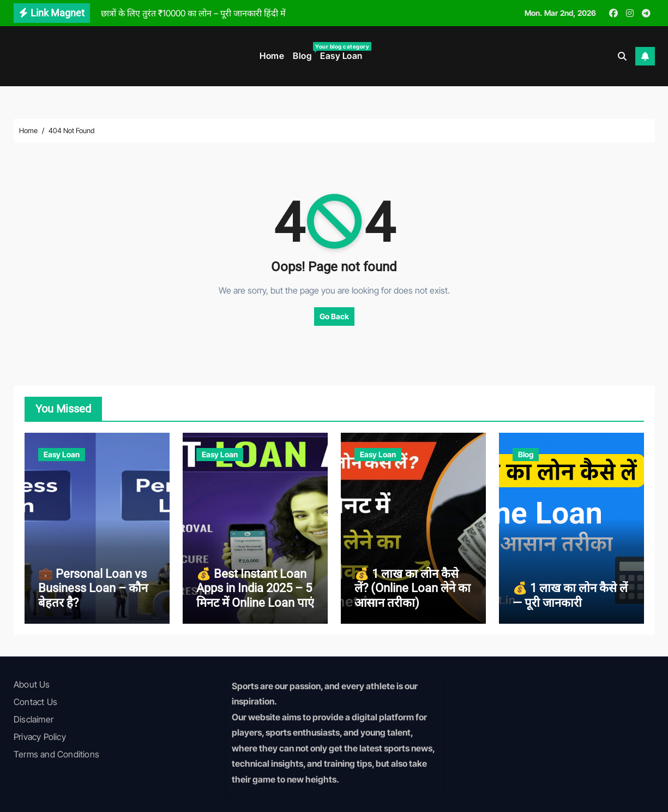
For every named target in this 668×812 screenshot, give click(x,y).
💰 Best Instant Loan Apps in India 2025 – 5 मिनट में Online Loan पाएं (255, 588)
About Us (32, 684)
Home (272, 56)
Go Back (334, 316)
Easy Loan (341, 56)
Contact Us (35, 702)
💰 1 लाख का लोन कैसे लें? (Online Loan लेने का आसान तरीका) (413, 588)
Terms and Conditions (56, 754)
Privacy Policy (40, 737)
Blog (304, 52)
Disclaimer (34, 719)
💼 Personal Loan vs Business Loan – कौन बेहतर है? (93, 588)
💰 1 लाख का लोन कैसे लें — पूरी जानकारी (570, 595)
